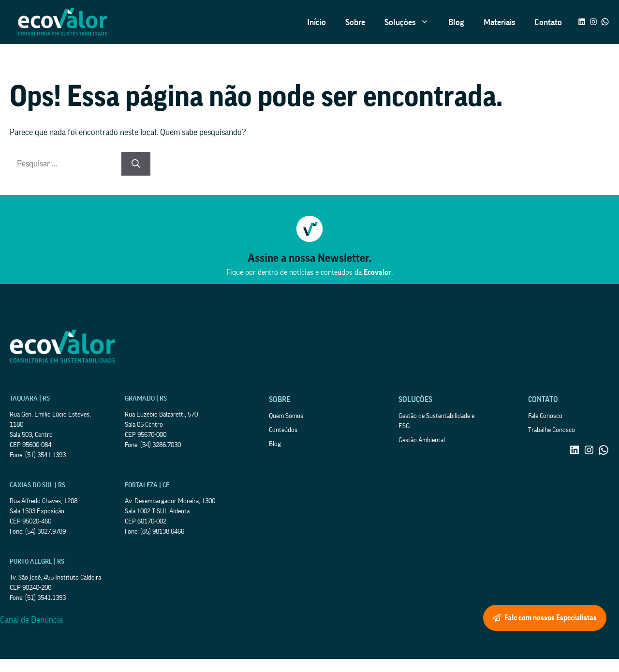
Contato (548, 22)
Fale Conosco (545, 416)
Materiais (499, 22)
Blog (456, 22)
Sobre (355, 22)
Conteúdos (283, 430)
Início (317, 22)
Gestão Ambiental (422, 440)
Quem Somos (286, 416)
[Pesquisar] (136, 164)
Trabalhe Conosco (552, 430)
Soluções (412, 22)
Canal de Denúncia (31, 620)
